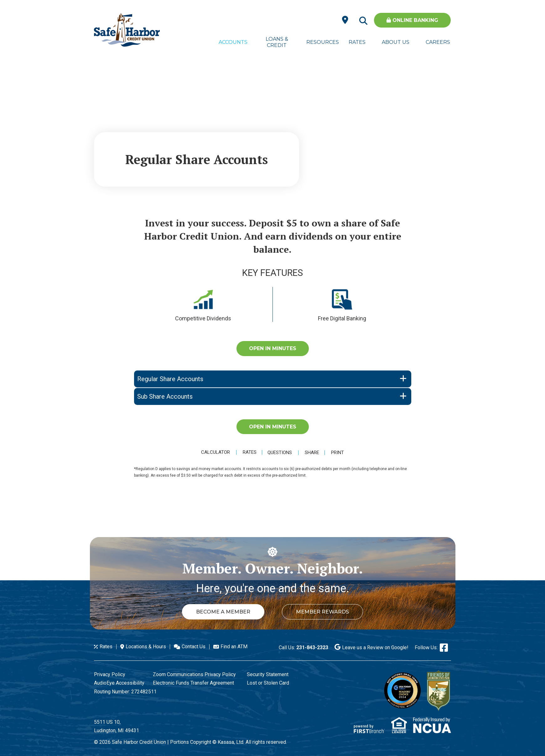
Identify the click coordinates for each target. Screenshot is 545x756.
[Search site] (363, 21)
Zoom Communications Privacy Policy (194, 674)
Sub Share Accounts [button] (165, 396)
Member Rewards (324, 612)
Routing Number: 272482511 (125, 692)
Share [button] (313, 453)
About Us (396, 42)
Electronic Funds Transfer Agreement (193, 683)
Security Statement (268, 674)
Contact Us (194, 647)
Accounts (233, 42)
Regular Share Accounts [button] (170, 379)
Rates (357, 42)
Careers (438, 42)
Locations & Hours (146, 647)
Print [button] (339, 453)
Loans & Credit (277, 42)
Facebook (444, 648)
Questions (280, 453)
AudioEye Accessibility (119, 683)
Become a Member (222, 612)
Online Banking (412, 20)
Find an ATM (234, 647)
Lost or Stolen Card (268, 683)
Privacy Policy (110, 674)
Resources (321, 42)
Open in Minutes (273, 348)
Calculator (214, 452)
